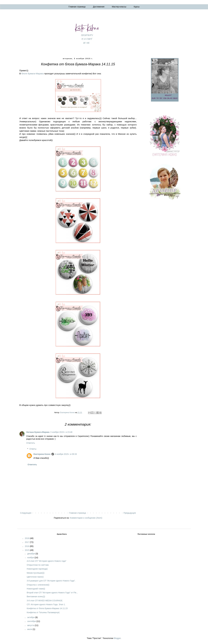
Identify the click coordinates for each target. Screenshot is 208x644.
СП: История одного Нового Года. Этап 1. (46, 604)
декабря (31, 554)
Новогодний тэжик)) (36, 589)
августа (31, 625)
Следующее (26, 513)
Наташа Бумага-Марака (38, 432)
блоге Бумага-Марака (33, 74)
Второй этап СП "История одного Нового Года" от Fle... (52, 593)
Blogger (117, 638)
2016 (27, 546)
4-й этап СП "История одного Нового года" (47, 561)
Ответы (33, 449)
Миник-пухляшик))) (36, 573)
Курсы (137, 7)
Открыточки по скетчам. (38, 565)
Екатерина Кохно (42, 454)
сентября (32, 621)
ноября (31, 558)
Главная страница (77, 7)
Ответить (31, 443)
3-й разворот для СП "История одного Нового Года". (51, 581)
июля (30, 629)
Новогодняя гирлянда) (37, 569)
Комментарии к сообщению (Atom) (86, 518)
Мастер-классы (119, 7)
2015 (27, 550)
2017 (27, 542)
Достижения (99, 7)
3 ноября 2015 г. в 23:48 (61, 432)
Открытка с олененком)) (38, 585)
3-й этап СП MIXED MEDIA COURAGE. (45, 601)
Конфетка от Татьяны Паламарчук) (43, 612)
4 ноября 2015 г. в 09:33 (66, 454)
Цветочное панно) (35, 577)
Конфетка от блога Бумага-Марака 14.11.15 (47, 608)
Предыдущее (130, 513)
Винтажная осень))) (36, 596)
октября (31, 617)
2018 (27, 538)
